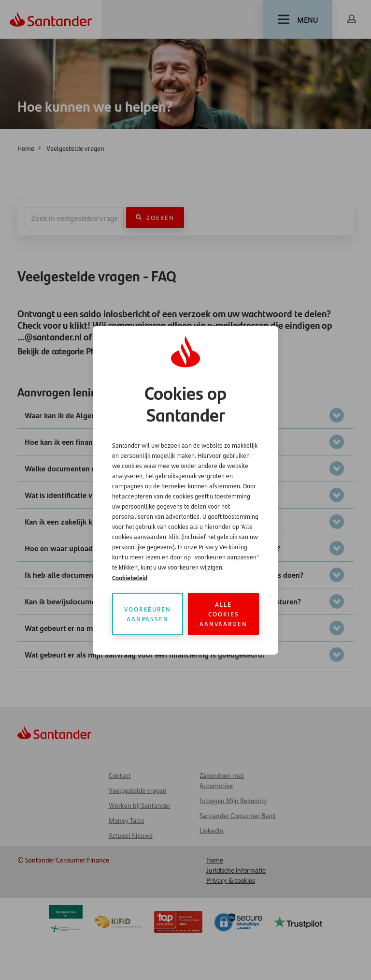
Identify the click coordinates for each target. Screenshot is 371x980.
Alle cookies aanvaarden (223, 614)
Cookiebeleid (130, 578)
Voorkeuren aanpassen (148, 614)
